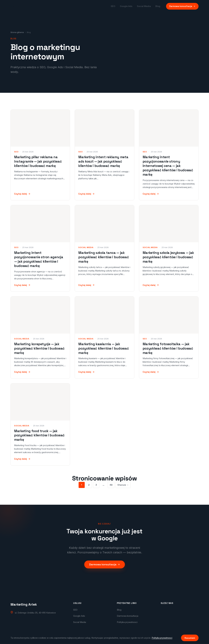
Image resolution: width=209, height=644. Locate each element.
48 (111, 485)
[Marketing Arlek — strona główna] (21, 6)
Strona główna (17, 32)
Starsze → (123, 485)
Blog (158, 6)
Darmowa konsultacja (182, 6)
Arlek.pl (137, 639)
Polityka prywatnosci (127, 622)
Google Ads (126, 6)
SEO (113, 6)
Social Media (144, 6)
